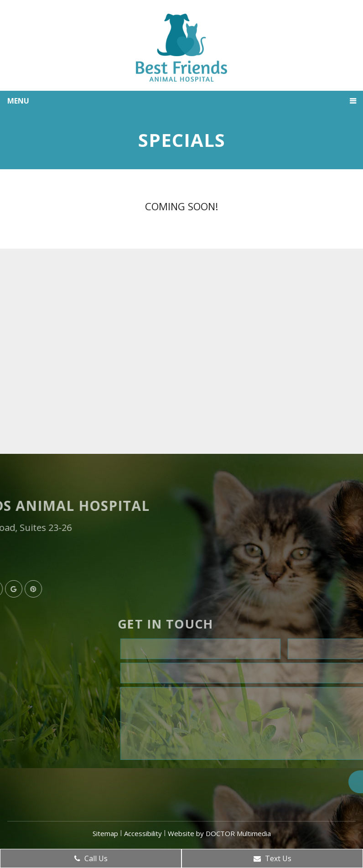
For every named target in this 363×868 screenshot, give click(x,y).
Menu (18, 101)
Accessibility (143, 833)
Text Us (272, 858)
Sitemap (105, 833)
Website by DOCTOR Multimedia (219, 833)
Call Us (91, 858)
